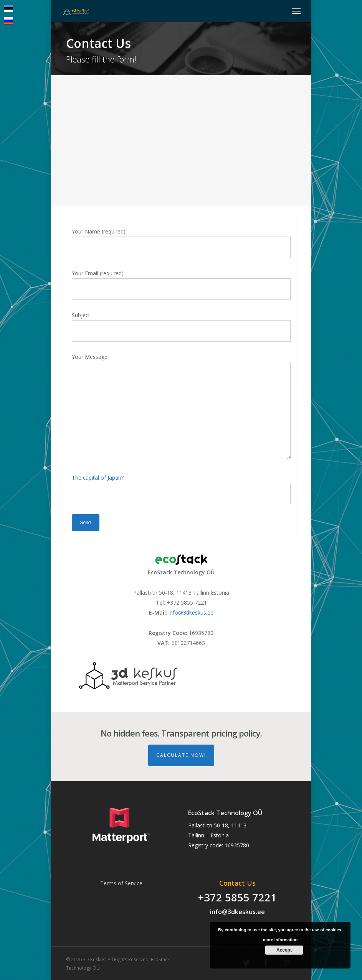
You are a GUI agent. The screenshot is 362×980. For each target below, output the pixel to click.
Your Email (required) (181, 285)
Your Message (181, 408)
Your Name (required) (181, 243)
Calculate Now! (181, 755)
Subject (181, 326)
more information (280, 940)
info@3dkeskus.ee (191, 612)
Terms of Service (121, 883)
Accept (284, 950)
